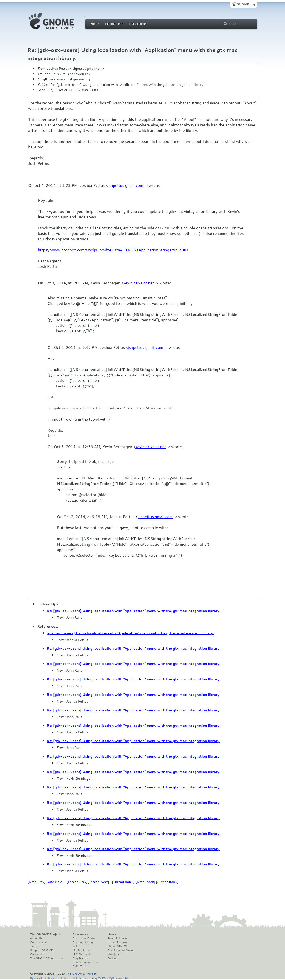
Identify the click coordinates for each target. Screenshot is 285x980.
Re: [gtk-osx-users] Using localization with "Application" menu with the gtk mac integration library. (134, 611)
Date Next (54, 882)
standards (52, 978)
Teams (34, 946)
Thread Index (123, 882)
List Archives (138, 24)
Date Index (145, 882)
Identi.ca (113, 954)
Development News (120, 950)
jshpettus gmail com (125, 185)
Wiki (76, 946)
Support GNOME (41, 950)
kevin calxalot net (139, 283)
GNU (126, 978)
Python (113, 978)
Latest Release (117, 942)
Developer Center (84, 938)
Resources (80, 934)
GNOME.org (246, 4)
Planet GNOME (118, 946)
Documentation (83, 942)
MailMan (103, 978)
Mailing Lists (114, 24)
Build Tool (79, 966)
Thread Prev (77, 882)
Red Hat (77, 978)
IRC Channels (82, 954)
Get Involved (38, 942)
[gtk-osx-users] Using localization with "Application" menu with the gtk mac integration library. (130, 633)
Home (95, 24)
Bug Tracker (81, 958)
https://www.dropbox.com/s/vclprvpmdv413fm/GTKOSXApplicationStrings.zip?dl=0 (113, 250)
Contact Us (37, 954)
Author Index (167, 882)
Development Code (85, 963)
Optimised (36, 978)
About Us (36, 938)
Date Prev (36, 882)
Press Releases (117, 938)
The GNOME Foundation (46, 958)
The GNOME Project (45, 934)
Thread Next (98, 882)
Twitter (112, 958)
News (112, 934)
